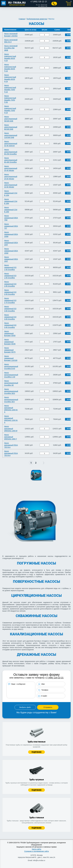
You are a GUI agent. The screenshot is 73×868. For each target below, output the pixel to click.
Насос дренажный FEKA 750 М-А (11, 453)
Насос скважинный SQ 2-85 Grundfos (10, 284)
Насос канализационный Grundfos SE (11, 383)
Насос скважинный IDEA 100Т (11, 243)
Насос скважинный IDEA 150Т (11, 259)
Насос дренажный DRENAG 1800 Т (11, 437)
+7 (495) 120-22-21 (54, 678)
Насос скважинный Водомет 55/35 (10, 342)
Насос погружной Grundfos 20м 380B (11, 48)
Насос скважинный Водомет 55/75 (10, 350)
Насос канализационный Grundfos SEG (11, 391)
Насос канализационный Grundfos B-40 (11, 366)
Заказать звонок (54, 4)
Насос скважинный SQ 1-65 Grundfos (10, 276)
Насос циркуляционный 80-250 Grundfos (11, 152)
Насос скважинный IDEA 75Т (11, 226)
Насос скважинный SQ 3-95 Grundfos (10, 325)
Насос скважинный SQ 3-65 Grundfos (10, 317)
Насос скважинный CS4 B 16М (11, 201)
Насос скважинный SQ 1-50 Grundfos (10, 267)
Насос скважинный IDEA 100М (11, 234)
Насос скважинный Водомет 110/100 (11, 358)
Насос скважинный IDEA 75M (11, 218)
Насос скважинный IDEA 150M (11, 251)
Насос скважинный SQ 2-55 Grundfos (10, 292)
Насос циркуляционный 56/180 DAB (11, 119)
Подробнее (36, 752)
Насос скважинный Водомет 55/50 (10, 333)
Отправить (48, 707)
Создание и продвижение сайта (36, 851)
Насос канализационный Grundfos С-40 (11, 375)
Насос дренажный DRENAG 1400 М (11, 428)
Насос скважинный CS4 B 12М (11, 193)
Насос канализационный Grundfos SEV (11, 399)
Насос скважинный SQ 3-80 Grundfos (10, 309)
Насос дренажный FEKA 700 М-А (11, 445)
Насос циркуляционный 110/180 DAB (11, 135)
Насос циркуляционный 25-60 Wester (11, 176)
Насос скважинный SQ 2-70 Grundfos (10, 300)
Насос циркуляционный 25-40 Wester (11, 168)
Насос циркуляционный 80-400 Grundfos (11, 160)
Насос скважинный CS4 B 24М (11, 209)
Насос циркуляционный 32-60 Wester (11, 185)
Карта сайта (36, 849)
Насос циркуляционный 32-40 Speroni (11, 143)
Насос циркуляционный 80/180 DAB (11, 127)
